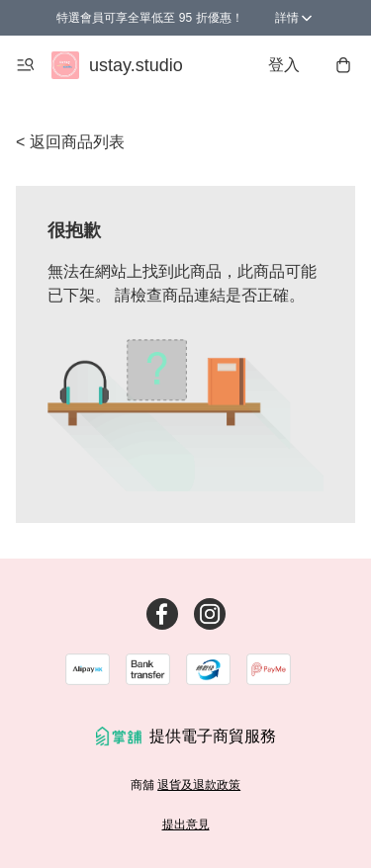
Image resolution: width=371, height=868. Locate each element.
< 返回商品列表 (70, 142)
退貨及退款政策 (199, 785)
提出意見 (186, 825)
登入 (284, 65)
